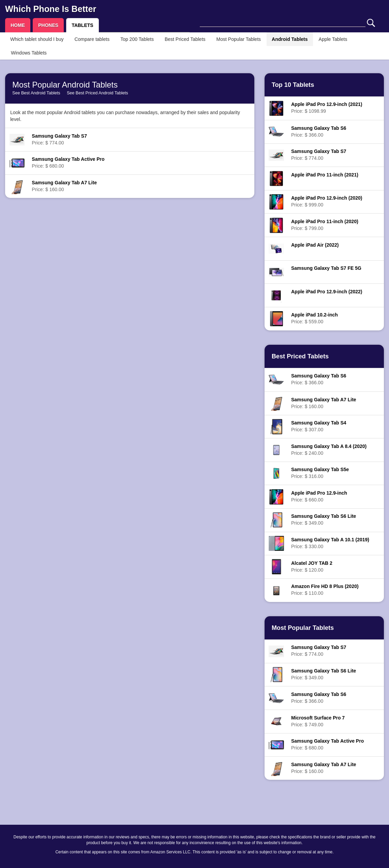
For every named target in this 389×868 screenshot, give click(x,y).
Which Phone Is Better (51, 9)
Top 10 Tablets (293, 85)
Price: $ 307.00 (319, 426)
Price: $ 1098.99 (327, 108)
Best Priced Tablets (185, 39)
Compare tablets (92, 39)
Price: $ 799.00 (325, 225)
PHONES (48, 25)
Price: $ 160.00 (64, 186)
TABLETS (83, 25)
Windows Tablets (29, 53)
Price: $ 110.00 (325, 590)
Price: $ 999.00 (327, 201)
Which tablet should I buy (37, 39)
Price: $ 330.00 (330, 543)
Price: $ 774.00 (59, 139)
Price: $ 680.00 (68, 162)
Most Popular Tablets (239, 39)
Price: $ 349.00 (324, 520)
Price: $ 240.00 (329, 450)
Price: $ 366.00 (319, 131)
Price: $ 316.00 (320, 473)
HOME (18, 25)
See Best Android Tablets (36, 93)
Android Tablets (290, 39)
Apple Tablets (333, 39)
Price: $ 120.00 (312, 567)
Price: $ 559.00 (315, 318)
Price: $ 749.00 (318, 721)
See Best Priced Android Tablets (98, 93)
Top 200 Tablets (137, 39)
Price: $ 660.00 (319, 496)
